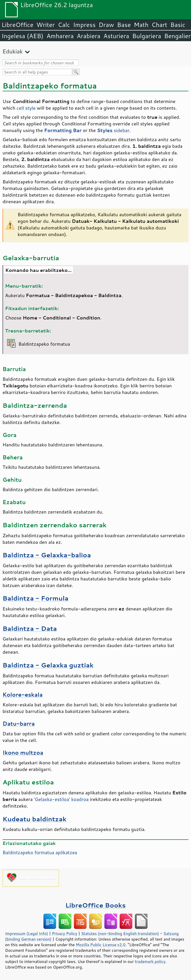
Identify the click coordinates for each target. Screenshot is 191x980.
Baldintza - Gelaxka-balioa (47, 555)
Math (141, 25)
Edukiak (13, 51)
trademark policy (150, 961)
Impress (84, 25)
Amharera (60, 36)
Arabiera (89, 36)
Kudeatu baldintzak (35, 819)
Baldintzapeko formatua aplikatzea (40, 852)
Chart (159, 25)
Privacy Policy (65, 933)
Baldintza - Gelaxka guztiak (48, 665)
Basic (178, 25)
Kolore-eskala (23, 695)
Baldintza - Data (30, 628)
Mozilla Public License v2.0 (101, 945)
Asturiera (116, 36)
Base (124, 25)
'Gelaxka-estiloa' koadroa (62, 799)
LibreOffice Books (95, 905)
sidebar (113, 130)
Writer (45, 25)
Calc (64, 25)
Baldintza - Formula (35, 598)
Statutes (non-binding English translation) (120, 933)
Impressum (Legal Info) (27, 933)
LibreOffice (17, 25)
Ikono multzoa (23, 753)
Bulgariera (147, 36)
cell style (26, 108)
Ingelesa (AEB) (22, 36)
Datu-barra (19, 724)
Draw (106, 25)
